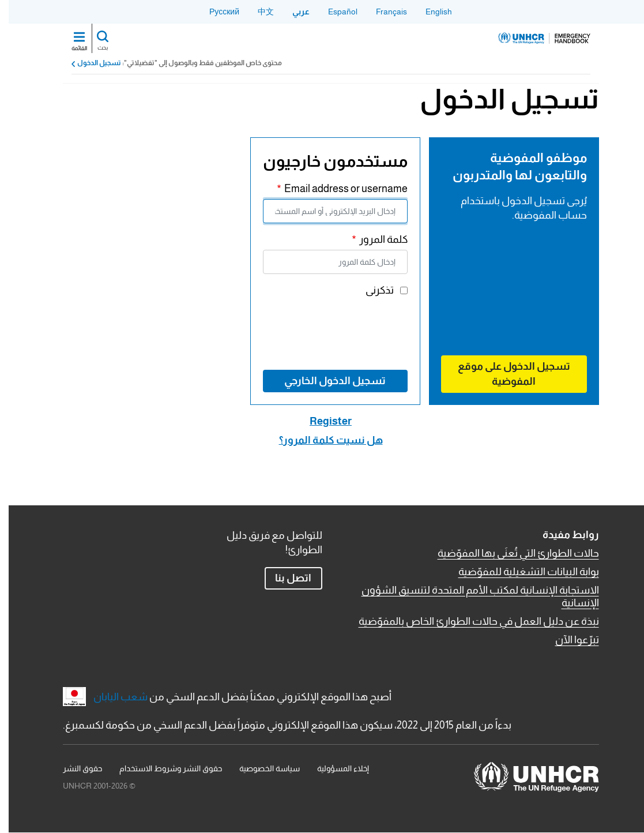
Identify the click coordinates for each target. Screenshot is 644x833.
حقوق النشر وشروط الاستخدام (162, 768)
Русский (216, 12)
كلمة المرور (375, 239)
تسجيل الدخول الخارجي (326, 381)
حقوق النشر (74, 768)
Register (322, 421)
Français (383, 12)
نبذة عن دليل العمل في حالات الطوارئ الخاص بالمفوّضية (470, 621)
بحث (94, 48)
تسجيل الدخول (91, 63)
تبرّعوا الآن (568, 640)
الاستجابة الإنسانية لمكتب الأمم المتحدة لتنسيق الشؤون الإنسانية (472, 596)
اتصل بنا (285, 578)
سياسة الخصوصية (261, 768)
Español (334, 12)
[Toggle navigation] (71, 38)
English (430, 12)
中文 (257, 12)
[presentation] (311, 332)
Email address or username (337, 189)
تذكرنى (371, 290)
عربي (292, 12)
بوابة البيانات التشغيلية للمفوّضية (520, 572)
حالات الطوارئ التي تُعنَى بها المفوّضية (510, 553)
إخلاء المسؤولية (334, 768)
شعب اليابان (112, 697)
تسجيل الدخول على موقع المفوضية (505, 374)
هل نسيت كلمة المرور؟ (322, 440)
